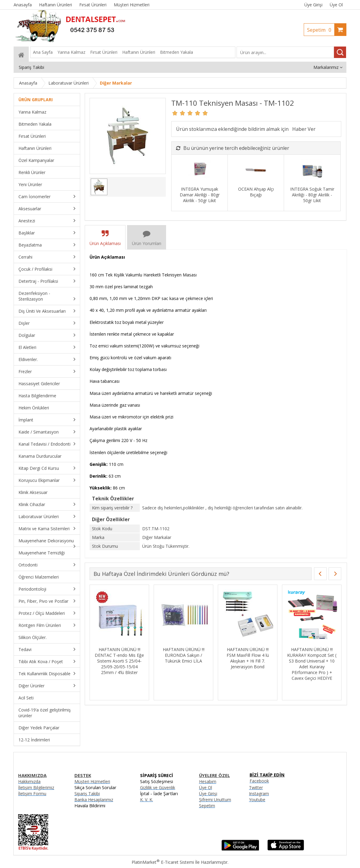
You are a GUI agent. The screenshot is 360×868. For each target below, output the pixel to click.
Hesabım (208, 781)
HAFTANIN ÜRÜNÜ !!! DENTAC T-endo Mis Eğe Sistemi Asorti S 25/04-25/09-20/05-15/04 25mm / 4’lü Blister (119, 661)
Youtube (257, 800)
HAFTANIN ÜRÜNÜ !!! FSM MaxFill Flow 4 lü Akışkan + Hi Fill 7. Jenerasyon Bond (248, 658)
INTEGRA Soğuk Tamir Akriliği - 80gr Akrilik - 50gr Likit (312, 195)
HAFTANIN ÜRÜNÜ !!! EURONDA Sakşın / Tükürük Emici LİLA (184, 655)
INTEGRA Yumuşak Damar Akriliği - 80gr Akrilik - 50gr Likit (200, 195)
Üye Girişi (313, 5)
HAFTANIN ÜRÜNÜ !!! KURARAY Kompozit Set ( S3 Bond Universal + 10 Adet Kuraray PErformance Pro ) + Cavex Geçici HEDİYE (312, 664)
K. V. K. (147, 800)
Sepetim (321, 30)
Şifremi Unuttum (215, 800)
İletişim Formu (32, 794)
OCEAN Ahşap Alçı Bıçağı (256, 192)
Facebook (259, 781)
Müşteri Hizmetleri (92, 781)
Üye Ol (336, 5)
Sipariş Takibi (87, 794)
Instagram (259, 794)
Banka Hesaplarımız (94, 800)
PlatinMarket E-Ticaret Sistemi (163, 862)
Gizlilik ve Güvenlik (158, 787)
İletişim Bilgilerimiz (36, 787)
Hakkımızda (29, 781)
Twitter (256, 787)
